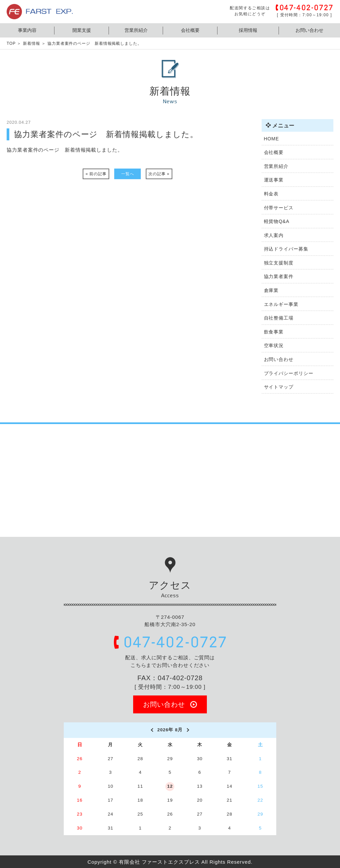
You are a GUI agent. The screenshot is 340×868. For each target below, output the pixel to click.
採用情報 (248, 30)
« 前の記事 (96, 174)
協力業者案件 (279, 276)
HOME (272, 139)
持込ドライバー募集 (286, 249)
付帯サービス (279, 208)
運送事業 (274, 180)
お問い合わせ (309, 30)
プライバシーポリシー (289, 373)
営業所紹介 (136, 30)
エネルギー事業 (281, 304)
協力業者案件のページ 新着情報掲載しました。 (65, 150)
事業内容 (27, 30)
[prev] (152, 730)
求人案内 (274, 235)
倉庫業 (271, 290)
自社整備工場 (279, 318)
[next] (188, 730)
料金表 (271, 194)
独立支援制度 (279, 263)
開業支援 (82, 30)
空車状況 (274, 345)
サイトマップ (279, 387)
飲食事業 (274, 332)
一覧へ (128, 174)
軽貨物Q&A (277, 221)
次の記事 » (159, 174)
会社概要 (190, 30)
